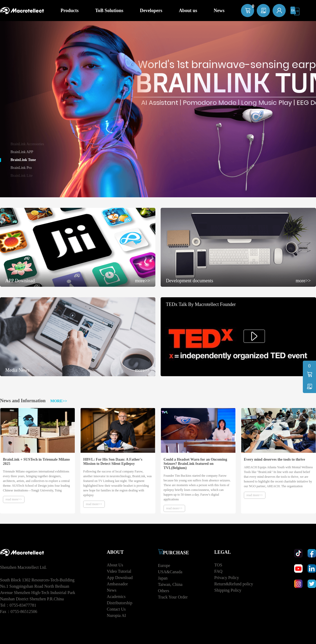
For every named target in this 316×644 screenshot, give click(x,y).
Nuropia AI (116, 615)
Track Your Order (173, 597)
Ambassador (117, 584)
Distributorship (120, 603)
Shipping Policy (228, 590)
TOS (218, 565)
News (112, 590)
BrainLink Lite (22, 176)
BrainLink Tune (23, 160)
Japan (163, 578)
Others (164, 591)
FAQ (218, 571)
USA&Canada (170, 572)
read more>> (14, 499)
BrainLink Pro (21, 168)
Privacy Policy (227, 578)
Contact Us (116, 609)
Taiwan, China (170, 584)
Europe (164, 565)
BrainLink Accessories (27, 144)
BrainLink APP (22, 152)
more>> (143, 281)
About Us (115, 565)
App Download (120, 578)
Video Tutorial (119, 571)
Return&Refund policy (234, 584)
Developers (151, 11)
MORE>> (59, 401)
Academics (116, 597)
